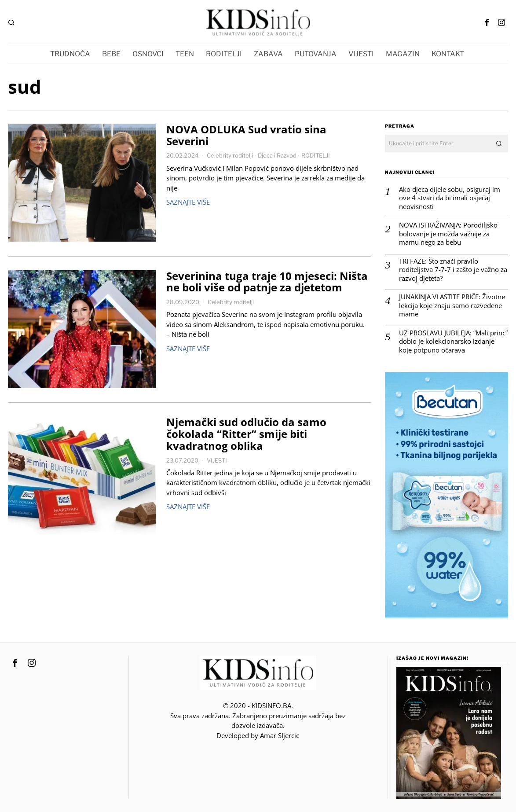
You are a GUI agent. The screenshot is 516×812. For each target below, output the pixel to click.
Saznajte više (188, 202)
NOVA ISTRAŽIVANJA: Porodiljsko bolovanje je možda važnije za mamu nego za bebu (448, 234)
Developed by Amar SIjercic (258, 735)
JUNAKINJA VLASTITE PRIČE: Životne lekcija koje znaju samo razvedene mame (452, 305)
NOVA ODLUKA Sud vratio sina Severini (246, 136)
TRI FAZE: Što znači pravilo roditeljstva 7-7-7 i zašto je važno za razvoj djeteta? (453, 270)
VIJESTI (217, 460)
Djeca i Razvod (277, 155)
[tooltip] (487, 22)
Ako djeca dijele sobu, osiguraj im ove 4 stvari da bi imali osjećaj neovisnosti (450, 198)
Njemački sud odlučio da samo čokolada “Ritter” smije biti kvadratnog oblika (246, 434)
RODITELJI (316, 155)
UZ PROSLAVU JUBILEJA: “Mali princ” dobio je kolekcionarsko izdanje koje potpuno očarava (453, 342)
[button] (499, 143)
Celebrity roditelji (230, 155)
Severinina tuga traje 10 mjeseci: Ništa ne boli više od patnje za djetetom (267, 282)
